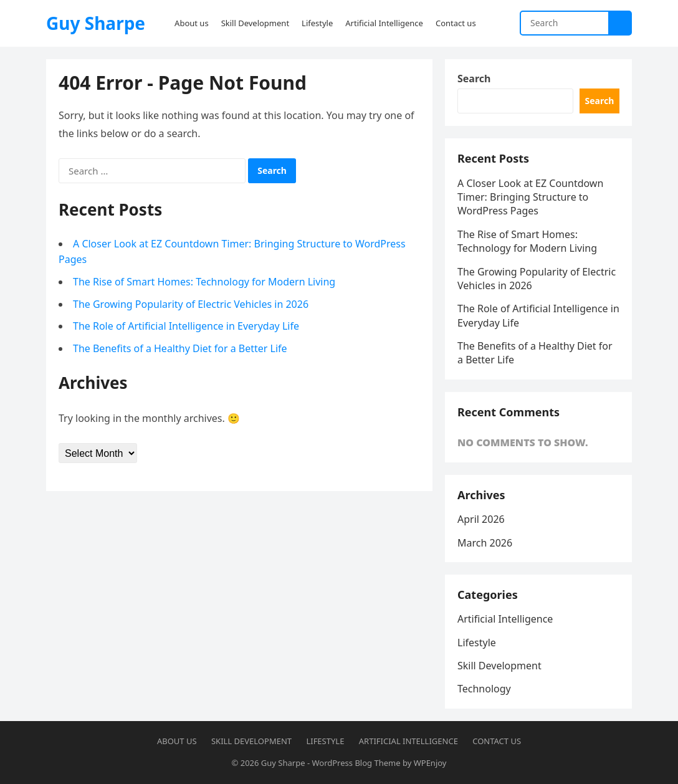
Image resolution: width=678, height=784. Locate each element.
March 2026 (485, 543)
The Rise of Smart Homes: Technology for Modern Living (204, 282)
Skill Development (499, 666)
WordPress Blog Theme (356, 763)
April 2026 (481, 519)
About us (177, 741)
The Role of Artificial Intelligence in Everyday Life (186, 326)
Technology (484, 689)
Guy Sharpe (96, 23)
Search (474, 79)
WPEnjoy (430, 763)
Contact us (497, 741)
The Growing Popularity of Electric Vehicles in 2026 (191, 304)
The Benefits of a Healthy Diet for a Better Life (180, 348)
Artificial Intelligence (505, 619)
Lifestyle (477, 643)
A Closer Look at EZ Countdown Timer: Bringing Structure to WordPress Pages (530, 197)
